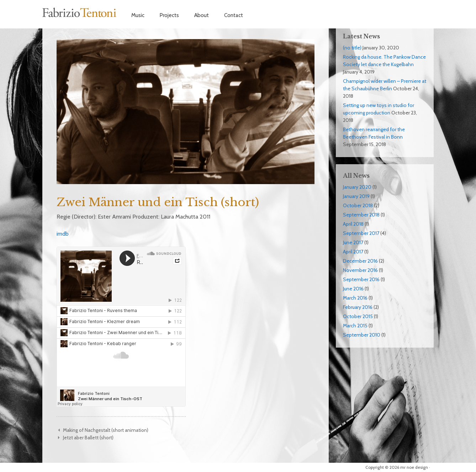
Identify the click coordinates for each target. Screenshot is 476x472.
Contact (234, 15)
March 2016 (355, 298)
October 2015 (358, 316)
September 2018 (361, 215)
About (202, 15)
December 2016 (360, 261)
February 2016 (358, 307)
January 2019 (356, 196)
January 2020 (357, 187)
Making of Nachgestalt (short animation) (106, 430)
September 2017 (361, 233)
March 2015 (355, 326)
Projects (169, 15)
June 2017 (353, 242)
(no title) (352, 48)
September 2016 (361, 279)
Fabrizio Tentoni (80, 12)
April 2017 (353, 252)
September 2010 (362, 335)
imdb (63, 234)
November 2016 (360, 270)
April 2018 (353, 224)
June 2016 (353, 289)
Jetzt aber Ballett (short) (88, 438)
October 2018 (358, 205)
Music (138, 15)
